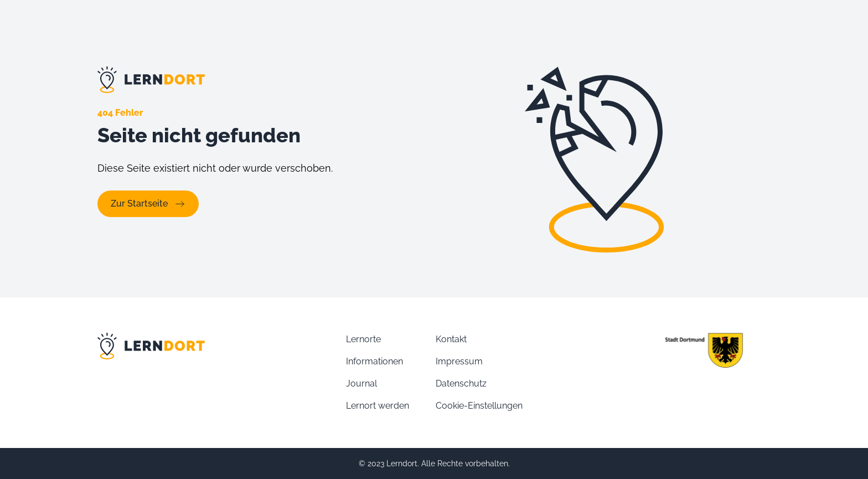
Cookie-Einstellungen (479, 406)
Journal (361, 383)
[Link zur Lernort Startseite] (260, 80)
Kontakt (451, 339)
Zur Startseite (148, 204)
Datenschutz (461, 383)
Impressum (459, 361)
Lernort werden (378, 406)
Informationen (374, 361)
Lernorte (363, 339)
